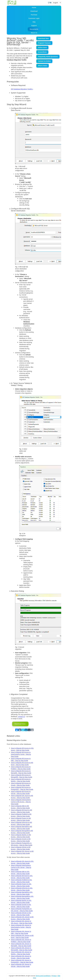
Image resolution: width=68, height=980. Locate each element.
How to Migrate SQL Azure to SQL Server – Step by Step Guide (22, 862)
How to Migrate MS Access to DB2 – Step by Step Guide (21, 759)
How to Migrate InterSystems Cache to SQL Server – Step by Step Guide (21, 867)
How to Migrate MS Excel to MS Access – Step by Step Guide (22, 811)
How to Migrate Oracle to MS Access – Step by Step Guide (21, 840)
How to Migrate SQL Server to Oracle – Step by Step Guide (21, 957)
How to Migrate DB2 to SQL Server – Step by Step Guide (20, 873)
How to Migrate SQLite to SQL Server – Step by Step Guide (21, 914)
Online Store (42, 47)
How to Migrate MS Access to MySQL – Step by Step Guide (21, 780)
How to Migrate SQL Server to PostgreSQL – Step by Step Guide (22, 961)
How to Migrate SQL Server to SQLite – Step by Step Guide (21, 965)
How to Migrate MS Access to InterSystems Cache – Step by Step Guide (21, 754)
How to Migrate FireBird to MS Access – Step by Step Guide (21, 815)
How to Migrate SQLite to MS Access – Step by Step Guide (21, 848)
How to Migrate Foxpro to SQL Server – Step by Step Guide (21, 885)
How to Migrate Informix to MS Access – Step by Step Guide (21, 823)
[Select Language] (57, 3)
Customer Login (34, 18)
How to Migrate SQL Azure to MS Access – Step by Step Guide (22, 797)
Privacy (54, 976)
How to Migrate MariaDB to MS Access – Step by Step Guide (22, 828)
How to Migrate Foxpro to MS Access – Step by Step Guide (21, 819)
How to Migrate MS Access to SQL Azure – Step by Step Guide (22, 749)
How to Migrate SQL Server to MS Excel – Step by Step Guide (22, 936)
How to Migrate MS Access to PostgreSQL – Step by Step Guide (22, 788)
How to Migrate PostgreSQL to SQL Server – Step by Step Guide (22, 910)
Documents (34, 29)
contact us (21, 716)
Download (34, 11)
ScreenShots (42, 52)
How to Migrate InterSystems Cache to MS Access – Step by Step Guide (21, 802)
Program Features (44, 43)
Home (34, 7)
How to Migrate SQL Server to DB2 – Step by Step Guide (21, 932)
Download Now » (20, 724)
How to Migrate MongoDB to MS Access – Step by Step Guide (22, 832)
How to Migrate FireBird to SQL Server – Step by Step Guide (21, 881)
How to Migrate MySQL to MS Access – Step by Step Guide (21, 836)
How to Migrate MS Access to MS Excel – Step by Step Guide (22, 764)
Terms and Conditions (43, 976)
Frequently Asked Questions (48, 57)
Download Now (43, 38)
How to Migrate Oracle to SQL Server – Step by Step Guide (21, 906)
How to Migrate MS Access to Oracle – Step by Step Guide (21, 784)
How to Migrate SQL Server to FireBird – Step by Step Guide (21, 941)
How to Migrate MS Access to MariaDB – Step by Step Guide (21, 772)
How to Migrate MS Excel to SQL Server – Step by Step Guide (22, 877)
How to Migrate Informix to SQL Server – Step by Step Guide (22, 889)
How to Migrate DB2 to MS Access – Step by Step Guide (20, 807)
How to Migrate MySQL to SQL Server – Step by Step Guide (21, 901)
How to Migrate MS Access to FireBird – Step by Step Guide (21, 768)
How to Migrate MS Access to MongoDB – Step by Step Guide (22, 776)
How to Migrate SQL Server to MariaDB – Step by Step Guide (21, 945)
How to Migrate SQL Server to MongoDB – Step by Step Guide (22, 949)
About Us (34, 33)
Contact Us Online (44, 61)
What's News (43, 66)
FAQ (34, 22)
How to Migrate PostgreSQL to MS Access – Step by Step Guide (22, 844)
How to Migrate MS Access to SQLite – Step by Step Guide (21, 792)
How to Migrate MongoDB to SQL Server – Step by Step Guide (22, 897)
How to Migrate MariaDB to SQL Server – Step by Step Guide (22, 893)
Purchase (34, 15)
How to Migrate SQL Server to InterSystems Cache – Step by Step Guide (21, 927)
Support (34, 26)
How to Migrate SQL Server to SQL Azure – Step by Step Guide (22, 922)
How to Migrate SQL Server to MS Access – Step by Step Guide (22, 852)
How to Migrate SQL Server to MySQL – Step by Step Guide (21, 953)
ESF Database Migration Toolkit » (22, 89)
